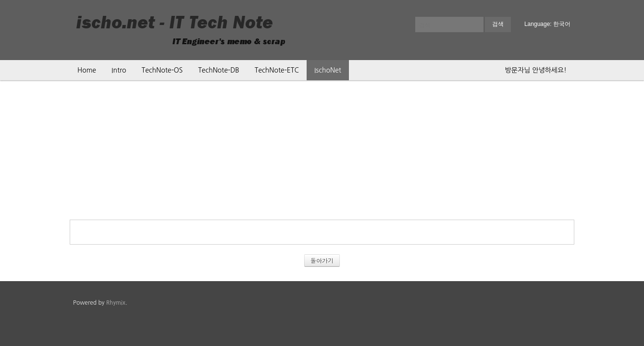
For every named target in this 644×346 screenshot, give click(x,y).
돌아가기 (322, 260)
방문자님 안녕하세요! (536, 70)
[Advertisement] (322, 152)
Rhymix (116, 303)
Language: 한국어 (547, 24)
